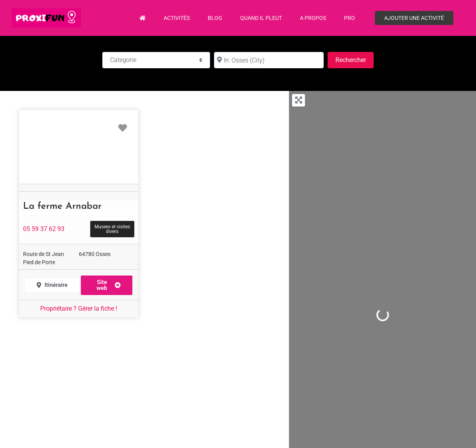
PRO (349, 18)
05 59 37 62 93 (44, 229)
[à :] (269, 60)
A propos (313, 18)
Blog (215, 18)
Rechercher (355, 59)
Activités (177, 18)
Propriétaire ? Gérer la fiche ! (79, 308)
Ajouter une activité (414, 18)
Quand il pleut (261, 18)
